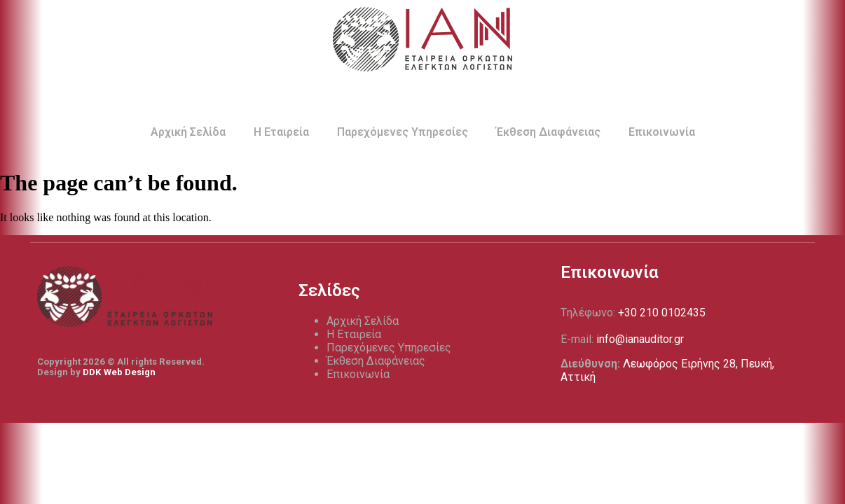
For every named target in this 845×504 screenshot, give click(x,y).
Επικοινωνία (662, 132)
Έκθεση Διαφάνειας (548, 132)
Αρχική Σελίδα (188, 132)
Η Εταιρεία (281, 132)
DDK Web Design (119, 372)
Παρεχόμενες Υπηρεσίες (403, 132)
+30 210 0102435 (662, 313)
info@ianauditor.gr (640, 339)
